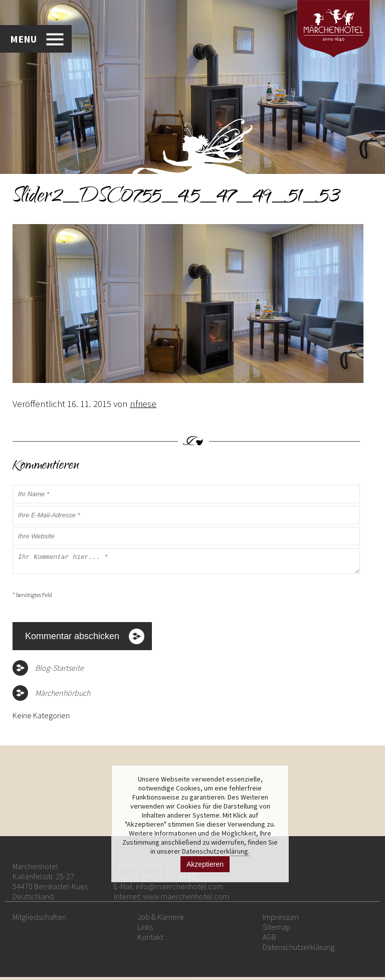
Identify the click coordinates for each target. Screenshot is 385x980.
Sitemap (277, 930)
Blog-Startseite (59, 671)
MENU (23, 39)
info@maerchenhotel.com (179, 889)
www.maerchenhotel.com (186, 899)
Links (145, 930)
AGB (269, 940)
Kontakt (150, 940)
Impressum (281, 920)
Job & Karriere (161, 920)
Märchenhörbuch (63, 696)
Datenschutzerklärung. (216, 851)
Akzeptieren (205, 864)
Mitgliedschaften (39, 920)
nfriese (143, 404)
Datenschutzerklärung (299, 950)
